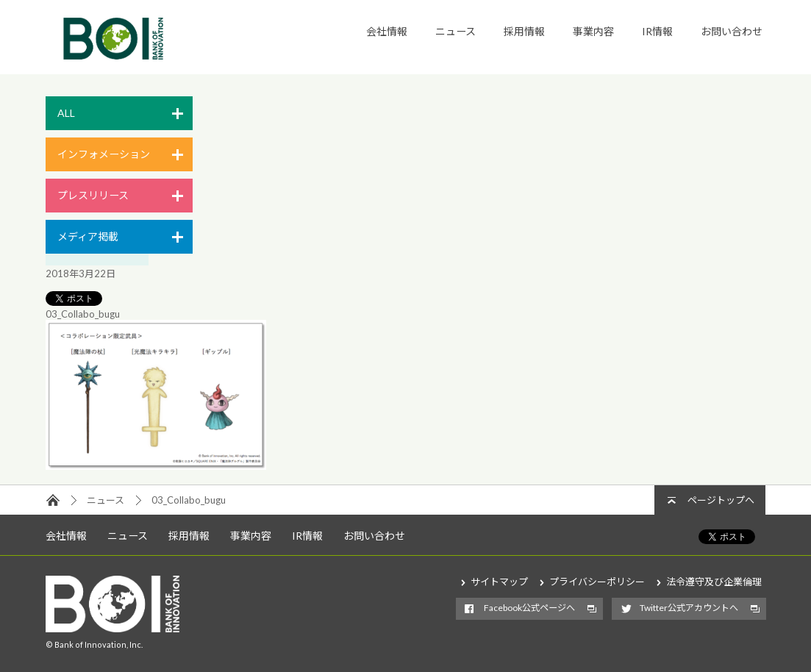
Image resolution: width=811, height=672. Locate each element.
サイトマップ (499, 582)
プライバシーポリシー (597, 582)
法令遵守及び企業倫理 (714, 582)
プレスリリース (93, 195)
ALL (66, 113)
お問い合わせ (732, 31)
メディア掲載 (88, 236)
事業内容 (593, 31)
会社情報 (387, 31)
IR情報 (657, 31)
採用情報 (524, 31)
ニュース (455, 31)
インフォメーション (104, 154)
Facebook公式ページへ (529, 608)
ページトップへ (721, 500)
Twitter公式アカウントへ (689, 608)
